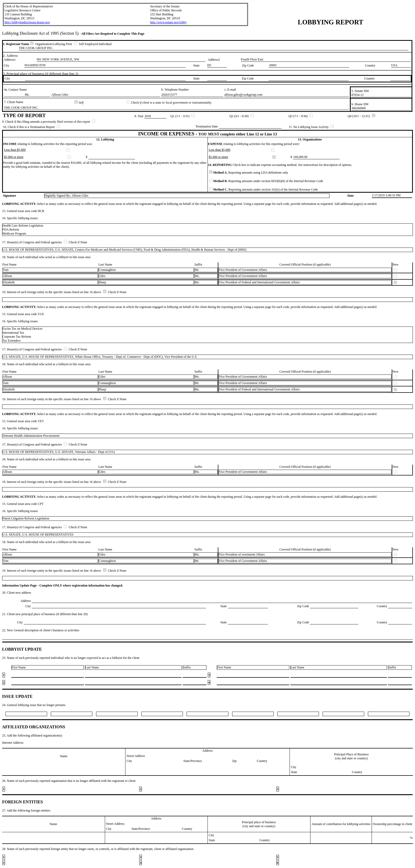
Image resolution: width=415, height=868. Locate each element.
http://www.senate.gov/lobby (168, 22)
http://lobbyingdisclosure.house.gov (27, 22)
